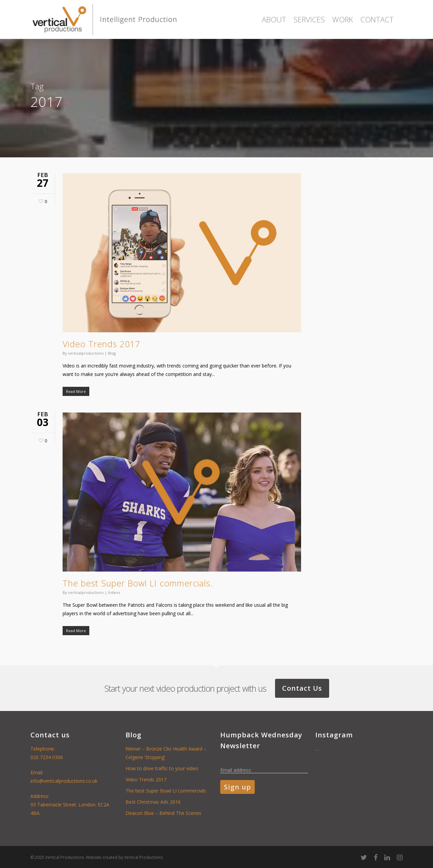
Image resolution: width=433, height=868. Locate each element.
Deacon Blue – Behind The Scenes (163, 813)
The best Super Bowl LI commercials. (138, 583)
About (274, 19)
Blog (112, 353)
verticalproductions (86, 353)
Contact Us (302, 688)
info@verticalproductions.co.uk (64, 781)
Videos (114, 592)
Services (309, 19)
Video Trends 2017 (101, 344)
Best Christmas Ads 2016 (153, 802)
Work (343, 19)
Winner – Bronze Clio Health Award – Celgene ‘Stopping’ (166, 753)
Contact (377, 19)
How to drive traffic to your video (162, 768)
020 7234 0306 (47, 757)
